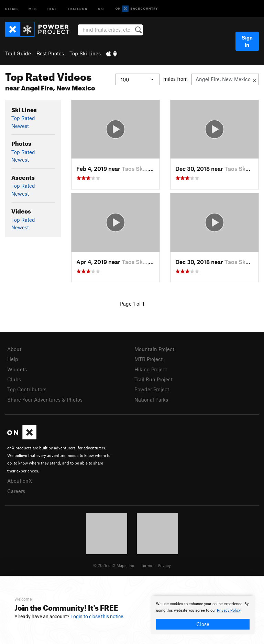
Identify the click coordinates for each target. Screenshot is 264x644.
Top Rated (23, 118)
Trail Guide (18, 53)
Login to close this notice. (97, 616)
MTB (33, 8)
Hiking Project (151, 369)
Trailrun (78, 8)
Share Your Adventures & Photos (45, 400)
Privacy (164, 565)
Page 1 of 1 (132, 304)
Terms (146, 565)
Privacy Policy (229, 610)
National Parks (151, 400)
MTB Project (148, 359)
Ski (102, 8)
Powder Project (152, 389)
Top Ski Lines (85, 53)
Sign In (247, 41)
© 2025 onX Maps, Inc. (114, 565)
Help (13, 359)
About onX (20, 481)
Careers (16, 491)
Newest (20, 126)
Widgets (17, 369)
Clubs (14, 379)
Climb (12, 8)
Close (203, 624)
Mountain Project (154, 349)
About (14, 349)
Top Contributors (27, 389)
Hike (52, 8)
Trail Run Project (153, 379)
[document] (203, 615)
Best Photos (50, 53)
